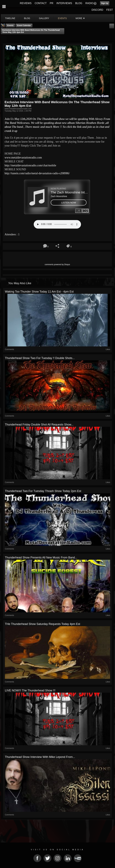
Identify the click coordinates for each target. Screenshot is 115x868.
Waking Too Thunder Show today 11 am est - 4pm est (39, 292)
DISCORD (97, 10)
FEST (110, 10)
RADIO (89, 3)
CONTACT (41, 3)
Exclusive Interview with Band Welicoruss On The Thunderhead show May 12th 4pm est (31, 31)
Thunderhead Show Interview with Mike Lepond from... (40, 757)
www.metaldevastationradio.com (23, 158)
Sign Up (105, 3)
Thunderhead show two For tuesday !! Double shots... (40, 358)
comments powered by (57, 264)
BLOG (79, 3)
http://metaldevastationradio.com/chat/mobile (30, 165)
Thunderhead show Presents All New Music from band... (41, 558)
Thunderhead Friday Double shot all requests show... (39, 425)
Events (10, 26)
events (62, 18)
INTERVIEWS (64, 3)
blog (27, 18)
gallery (44, 18)
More (80, 18)
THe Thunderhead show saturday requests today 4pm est (43, 624)
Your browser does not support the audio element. (57, 224)
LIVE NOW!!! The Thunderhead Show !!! (30, 690)
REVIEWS (26, 3)
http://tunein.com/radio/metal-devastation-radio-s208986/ (37, 173)
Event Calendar (24, 26)
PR (52, 3)
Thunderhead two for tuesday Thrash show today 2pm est (43, 491)
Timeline (10, 18)
